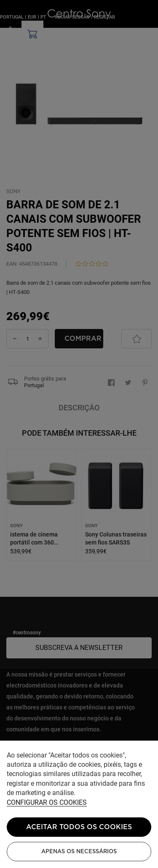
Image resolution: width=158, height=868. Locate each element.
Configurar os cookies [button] (47, 803)
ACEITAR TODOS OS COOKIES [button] (79, 827)
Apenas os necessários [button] (79, 851)
